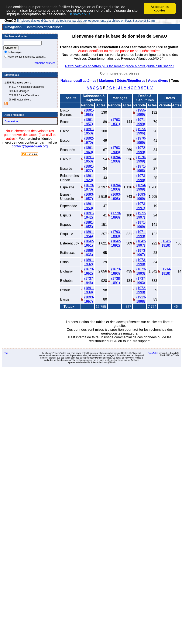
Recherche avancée (44, 63)
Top (6, 353)
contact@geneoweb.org (30, 146)
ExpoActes (153, 353)
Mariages (107, 81)
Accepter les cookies (160, 8)
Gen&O (10, 20)
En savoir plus (79, 14)
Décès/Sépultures (131, 81)
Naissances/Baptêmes (78, 81)
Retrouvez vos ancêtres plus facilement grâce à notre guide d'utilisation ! (120, 66)
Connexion (11, 121)
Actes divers (158, 81)
